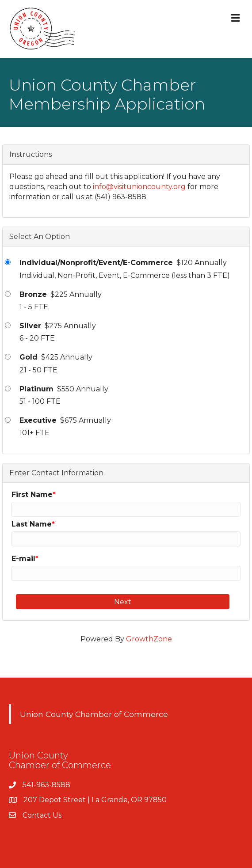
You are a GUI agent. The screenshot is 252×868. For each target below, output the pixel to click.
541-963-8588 (46, 785)
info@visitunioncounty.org (139, 187)
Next (123, 602)
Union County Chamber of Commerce (94, 714)
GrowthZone (149, 639)
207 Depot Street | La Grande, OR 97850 (95, 800)
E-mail (23, 559)
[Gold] (8, 357)
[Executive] (8, 420)
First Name (32, 495)
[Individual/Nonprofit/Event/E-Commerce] (8, 262)
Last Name (32, 524)
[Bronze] (8, 294)
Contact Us (42, 815)
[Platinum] (8, 389)
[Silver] (8, 325)
